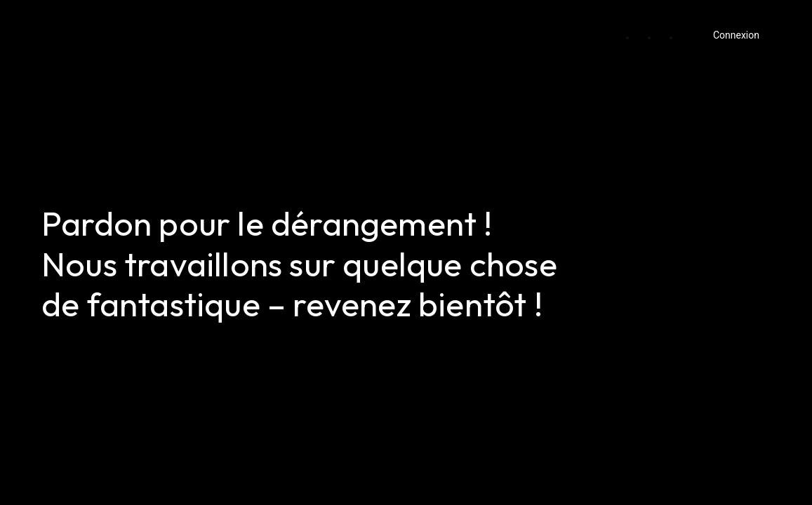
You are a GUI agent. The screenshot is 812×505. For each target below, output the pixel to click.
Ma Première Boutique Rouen (137, 30)
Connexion (736, 35)
